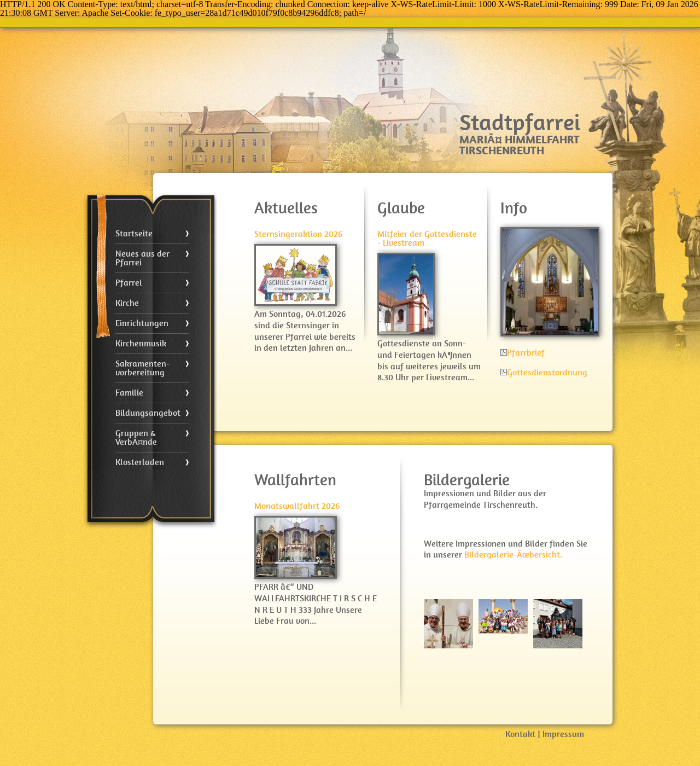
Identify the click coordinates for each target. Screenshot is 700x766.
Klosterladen (140, 462)
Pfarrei (129, 283)
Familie (129, 393)
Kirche (127, 303)
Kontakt (520, 734)
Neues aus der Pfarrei (142, 258)
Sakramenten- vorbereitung (142, 368)
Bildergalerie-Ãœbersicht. (513, 555)
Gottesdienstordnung (544, 372)
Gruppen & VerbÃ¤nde (136, 438)
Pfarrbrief (523, 353)
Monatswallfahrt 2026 (297, 506)
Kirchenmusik (141, 344)
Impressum (563, 734)
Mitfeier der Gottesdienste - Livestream (427, 238)
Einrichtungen (142, 323)
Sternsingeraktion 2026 (298, 234)
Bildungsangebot (148, 413)
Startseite (134, 234)
